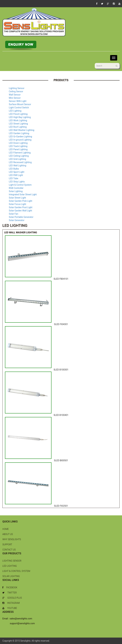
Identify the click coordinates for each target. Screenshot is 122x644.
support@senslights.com (22, 623)
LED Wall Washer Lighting (22, 130)
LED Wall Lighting (17, 166)
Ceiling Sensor (16, 91)
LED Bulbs (14, 169)
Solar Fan (13, 214)
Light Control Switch (19, 108)
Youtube (10, 608)
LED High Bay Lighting (20, 117)
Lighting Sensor (17, 88)
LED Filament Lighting (20, 153)
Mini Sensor (15, 98)
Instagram (11, 603)
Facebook (10, 587)
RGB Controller (16, 188)
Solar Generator (17, 220)
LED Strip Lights (17, 182)
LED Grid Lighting (17, 159)
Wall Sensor (15, 95)
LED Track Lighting (18, 146)
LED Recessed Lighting (20, 162)
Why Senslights (12, 539)
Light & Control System (20, 185)
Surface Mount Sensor (20, 104)
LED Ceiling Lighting (19, 156)
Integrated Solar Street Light (23, 194)
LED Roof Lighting (18, 127)
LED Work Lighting (18, 120)
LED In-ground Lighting (20, 140)
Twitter (10, 593)
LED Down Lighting (18, 143)
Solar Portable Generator (21, 217)
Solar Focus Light (17, 204)
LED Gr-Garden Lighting (20, 137)
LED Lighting (15, 111)
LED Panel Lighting (18, 149)
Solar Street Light (17, 198)
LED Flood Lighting (18, 114)
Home (6, 529)
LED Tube (14, 178)
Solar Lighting (16, 191)
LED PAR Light (16, 175)
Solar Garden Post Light (21, 207)
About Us (8, 534)
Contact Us (9, 550)
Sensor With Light (18, 101)
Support (7, 545)
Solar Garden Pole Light (21, 201)
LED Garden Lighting (19, 133)
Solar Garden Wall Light (20, 211)
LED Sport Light (17, 172)
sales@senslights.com (21, 619)
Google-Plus (12, 598)
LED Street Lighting (18, 124)
